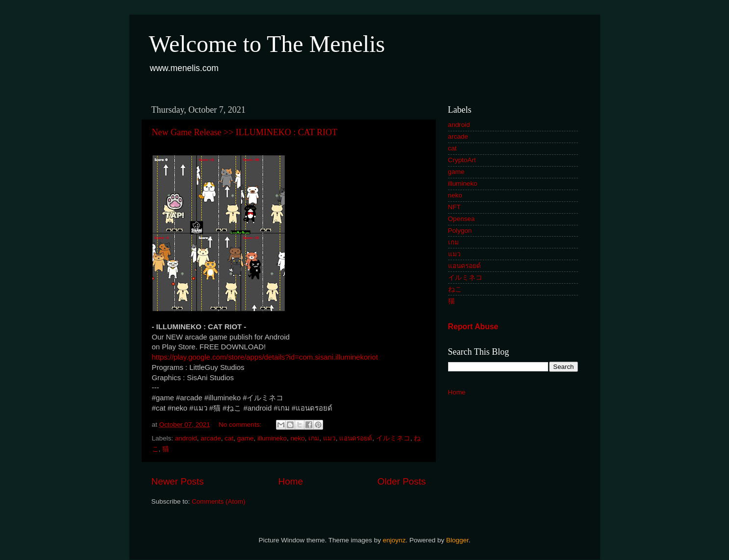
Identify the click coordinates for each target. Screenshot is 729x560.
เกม (314, 438)
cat (229, 438)
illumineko (272, 438)
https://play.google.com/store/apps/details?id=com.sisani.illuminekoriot (265, 357)
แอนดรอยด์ (356, 438)
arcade (211, 438)
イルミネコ (393, 438)
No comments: (241, 425)
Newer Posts (178, 481)
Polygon (460, 231)
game (246, 438)
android (186, 438)
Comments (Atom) (219, 501)
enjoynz (394, 540)
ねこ (455, 289)
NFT (454, 207)
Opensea (462, 219)
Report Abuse (473, 327)
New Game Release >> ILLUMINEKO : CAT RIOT (245, 132)
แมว (329, 438)
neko (298, 438)
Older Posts (402, 481)
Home (291, 481)
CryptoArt (462, 160)
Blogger (457, 540)
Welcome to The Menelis (267, 44)
